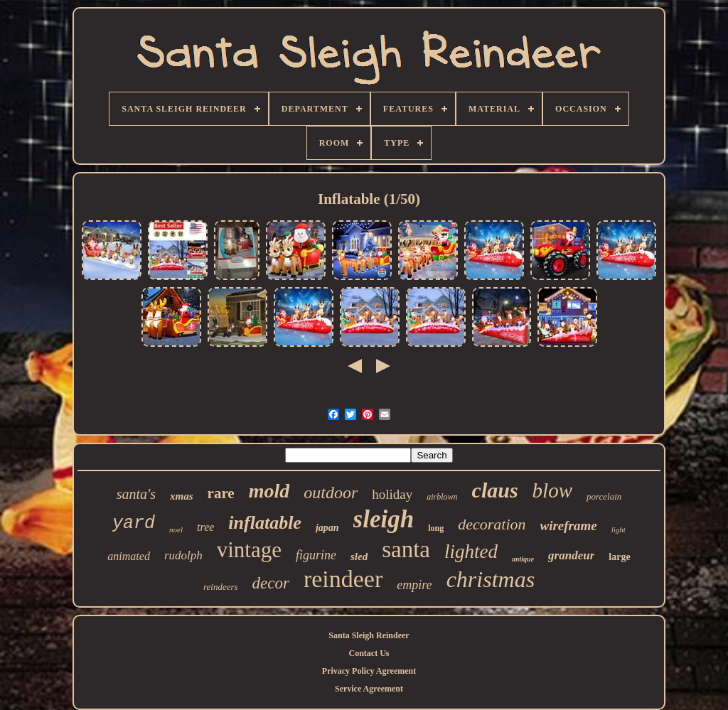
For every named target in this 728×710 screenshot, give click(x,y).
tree (205, 527)
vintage (249, 550)
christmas (491, 579)
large (619, 557)
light (619, 529)
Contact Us (369, 653)
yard (134, 523)
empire (414, 585)
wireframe (569, 526)
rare (221, 493)
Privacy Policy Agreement (369, 671)
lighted (471, 552)
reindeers (221, 587)
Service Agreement (369, 689)
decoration (492, 524)
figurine (316, 555)
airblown (442, 497)
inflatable (265, 523)
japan (327, 528)
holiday (392, 494)
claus (495, 490)
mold (269, 491)
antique (523, 559)
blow (552, 490)
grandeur (571, 555)
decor (271, 583)
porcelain (604, 496)
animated (129, 556)
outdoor (331, 493)
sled (359, 556)
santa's (136, 494)
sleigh (384, 519)
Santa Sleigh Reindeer (369, 635)
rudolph (183, 555)
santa (406, 549)
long (436, 528)
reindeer (343, 579)
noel (176, 529)
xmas (182, 496)
